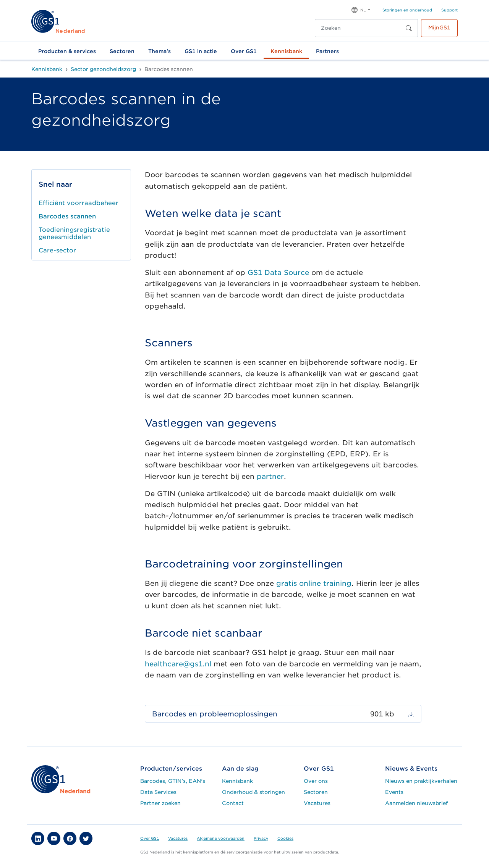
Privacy (261, 838)
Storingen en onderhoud (407, 10)
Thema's (159, 51)
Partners (327, 51)
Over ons (316, 781)
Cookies (285, 838)
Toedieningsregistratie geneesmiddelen (74, 233)
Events (394, 792)
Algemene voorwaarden (221, 838)
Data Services (158, 792)
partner (270, 476)
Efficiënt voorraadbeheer (79, 203)
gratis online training (314, 583)
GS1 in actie (201, 51)
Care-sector (57, 250)
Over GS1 (244, 51)
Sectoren (122, 51)
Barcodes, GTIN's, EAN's (173, 781)
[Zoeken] (358, 28)
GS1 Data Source (278, 272)
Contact (233, 803)
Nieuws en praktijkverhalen (421, 781)
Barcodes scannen (67, 216)
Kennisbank (286, 51)
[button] (361, 9)
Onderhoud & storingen (253, 792)
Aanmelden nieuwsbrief (416, 803)
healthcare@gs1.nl (178, 664)
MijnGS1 (439, 27)
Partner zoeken (160, 803)
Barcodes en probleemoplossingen (215, 714)
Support (449, 10)
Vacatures (317, 803)
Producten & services (67, 51)
